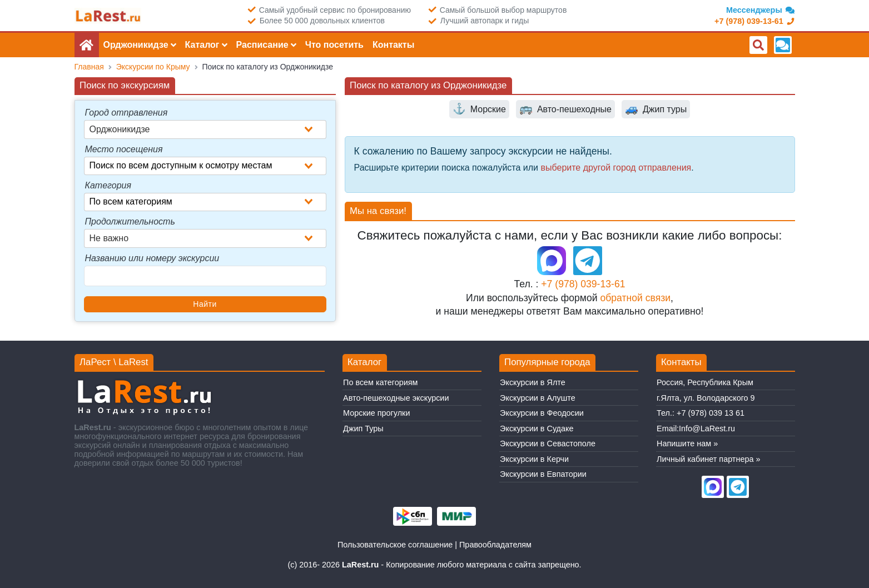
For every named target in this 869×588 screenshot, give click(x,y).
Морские (479, 109)
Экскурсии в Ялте (533, 382)
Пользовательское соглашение (395, 545)
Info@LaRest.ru (707, 428)
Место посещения (124, 149)
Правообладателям (495, 545)
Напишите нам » (687, 444)
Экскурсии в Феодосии (542, 413)
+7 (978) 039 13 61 (711, 413)
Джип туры (656, 109)
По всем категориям (380, 382)
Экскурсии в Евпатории (543, 474)
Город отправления (126, 113)
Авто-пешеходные (565, 109)
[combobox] (205, 129)
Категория (108, 185)
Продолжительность (130, 221)
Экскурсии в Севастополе (548, 444)
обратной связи (635, 298)
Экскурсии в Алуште (538, 398)
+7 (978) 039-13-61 (583, 284)
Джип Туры (363, 428)
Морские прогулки (376, 413)
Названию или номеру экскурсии (152, 258)
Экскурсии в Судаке (537, 428)
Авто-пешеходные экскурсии (396, 398)
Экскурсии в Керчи (534, 459)
